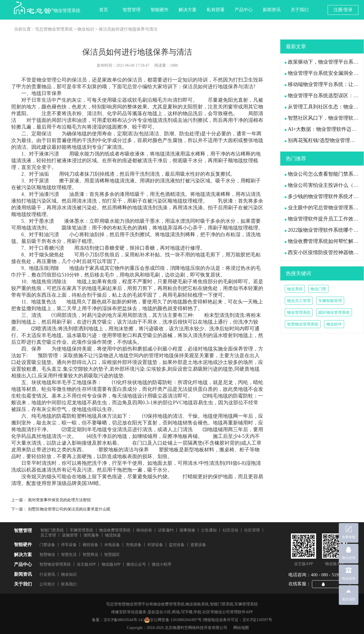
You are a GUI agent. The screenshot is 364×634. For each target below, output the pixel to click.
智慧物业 (47, 555)
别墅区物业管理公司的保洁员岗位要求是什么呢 (69, 509)
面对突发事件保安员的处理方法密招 (59, 500)
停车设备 (69, 545)
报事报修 (187, 530)
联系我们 (69, 584)
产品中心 (244, 10)
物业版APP (111, 564)
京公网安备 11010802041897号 (173, 620)
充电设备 (134, 545)
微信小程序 (162, 564)
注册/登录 (343, 10)
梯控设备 (90, 545)
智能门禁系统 (52, 530)
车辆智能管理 (330, 301)
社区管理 (252, 530)
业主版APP (86, 564)
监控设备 (177, 545)
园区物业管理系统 (334, 313)
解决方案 (188, 10)
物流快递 (113, 535)
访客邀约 (166, 530)
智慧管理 (132, 10)
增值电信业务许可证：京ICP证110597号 (238, 620)
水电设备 (112, 545)
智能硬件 (160, 10)
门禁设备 (47, 545)
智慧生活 (69, 555)
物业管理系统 (299, 313)
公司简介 (47, 584)
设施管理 (70, 535)
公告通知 (209, 530)
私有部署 (216, 10)
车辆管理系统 (81, 530)
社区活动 (230, 530)
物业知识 (86, 29)
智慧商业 (90, 555)
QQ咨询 (333, 584)
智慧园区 (112, 555)
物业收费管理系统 (115, 530)
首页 (104, 10)
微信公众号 (136, 564)
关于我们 (300, 10)
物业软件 (334, 324)
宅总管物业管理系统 (54, 29)
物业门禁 (318, 289)
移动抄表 (144, 530)
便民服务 (91, 535)
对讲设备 (155, 545)
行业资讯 (47, 574)
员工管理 (48, 535)
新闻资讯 (272, 10)
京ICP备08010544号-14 (123, 620)
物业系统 (295, 289)
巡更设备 (198, 545)
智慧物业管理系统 (303, 324)
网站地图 (241, 628)
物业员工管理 (299, 301)
